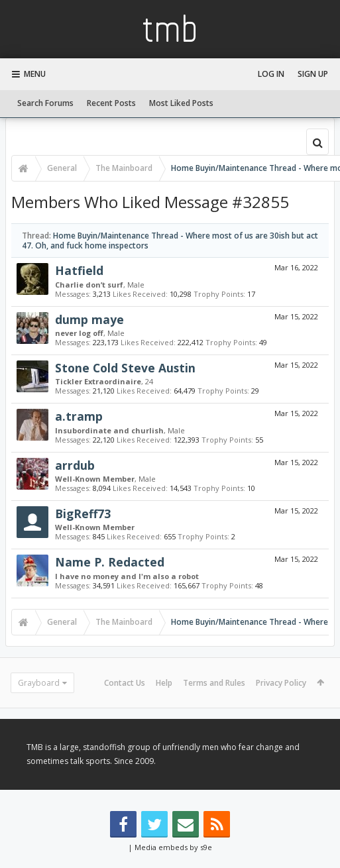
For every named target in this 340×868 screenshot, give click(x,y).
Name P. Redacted (110, 562)
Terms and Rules (214, 683)
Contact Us (125, 683)
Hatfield (79, 270)
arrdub (75, 465)
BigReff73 (83, 514)
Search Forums (45, 103)
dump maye (89, 319)
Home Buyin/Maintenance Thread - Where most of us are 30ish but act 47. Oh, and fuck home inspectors (170, 241)
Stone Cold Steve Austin (125, 368)
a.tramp (79, 416)
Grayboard (39, 683)
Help (164, 683)
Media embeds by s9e (173, 847)
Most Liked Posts (181, 103)
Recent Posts (111, 103)
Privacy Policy (281, 683)
